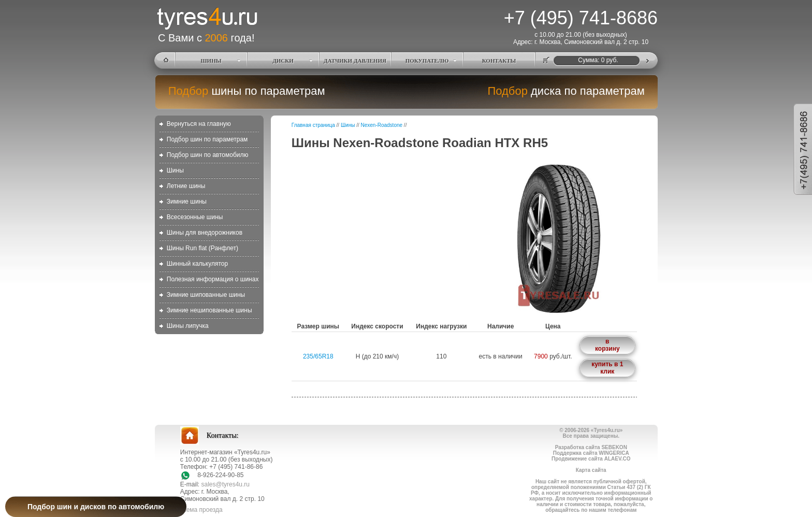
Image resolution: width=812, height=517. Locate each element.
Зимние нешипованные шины (209, 310)
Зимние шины (187, 202)
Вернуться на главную (199, 124)
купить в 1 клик (607, 368)
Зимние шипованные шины (206, 295)
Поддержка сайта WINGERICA (591, 453)
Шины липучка (188, 326)
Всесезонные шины (195, 217)
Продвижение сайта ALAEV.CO (591, 459)
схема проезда (201, 510)
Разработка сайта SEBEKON (591, 447)
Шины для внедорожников (205, 233)
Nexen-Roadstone (381, 125)
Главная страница (313, 125)
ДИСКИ (283, 61)
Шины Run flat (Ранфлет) (202, 248)
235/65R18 (318, 356)
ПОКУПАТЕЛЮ (427, 61)
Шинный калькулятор (197, 264)
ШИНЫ (211, 61)
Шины (175, 170)
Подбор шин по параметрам (207, 139)
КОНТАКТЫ (499, 61)
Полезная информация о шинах (213, 279)
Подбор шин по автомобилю (208, 155)
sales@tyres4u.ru (225, 484)
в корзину (607, 345)
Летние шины (186, 186)
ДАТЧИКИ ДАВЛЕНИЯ (355, 61)
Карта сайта (591, 470)
